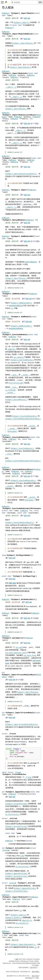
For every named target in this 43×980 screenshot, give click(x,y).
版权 (17, 959)
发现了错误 (35, 976)
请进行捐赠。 (36, 972)
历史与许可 (33, 967)
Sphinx (30, 978)
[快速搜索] (25, 2)
